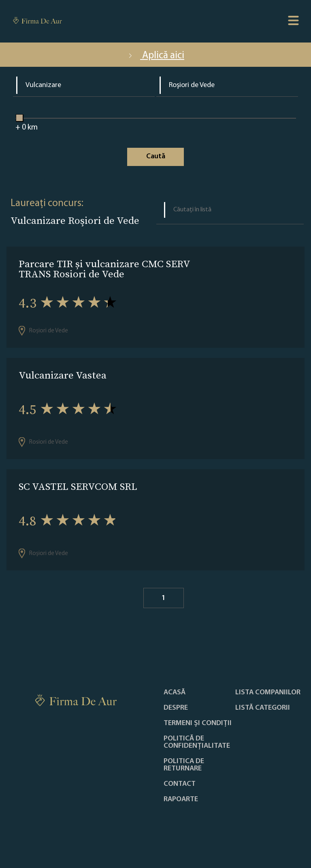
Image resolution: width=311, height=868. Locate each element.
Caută (156, 156)
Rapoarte (181, 800)
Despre (176, 708)
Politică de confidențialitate (197, 742)
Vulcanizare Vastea (63, 375)
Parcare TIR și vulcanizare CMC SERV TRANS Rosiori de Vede (104, 269)
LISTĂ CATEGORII (263, 708)
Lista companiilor (268, 693)
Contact (180, 784)
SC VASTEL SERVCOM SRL (78, 486)
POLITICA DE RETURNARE (184, 765)
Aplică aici (155, 56)
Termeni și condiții (198, 723)
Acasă (175, 693)
